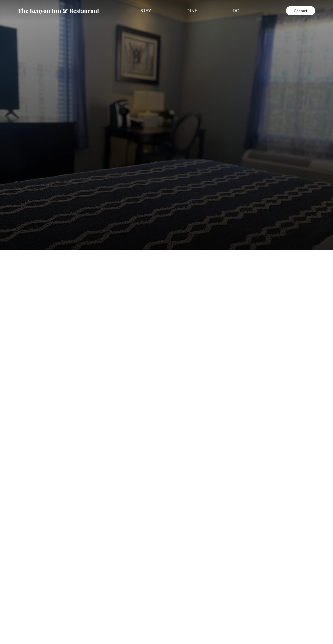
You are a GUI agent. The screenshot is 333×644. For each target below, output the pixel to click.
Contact (301, 11)
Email (197, 293)
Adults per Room (208, 346)
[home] (59, 11)
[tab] (41, 249)
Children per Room (267, 346)
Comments (202, 363)
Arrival (199, 310)
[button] (148, 11)
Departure (260, 310)
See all (33, 436)
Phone (198, 275)
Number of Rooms (209, 328)
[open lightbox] (92, 545)
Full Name (202, 258)
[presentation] (228, 402)
